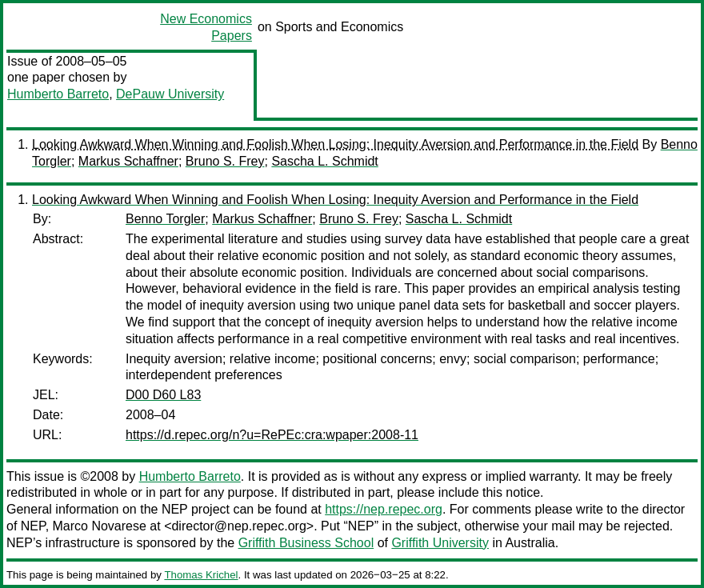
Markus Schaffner (128, 161)
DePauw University (170, 94)
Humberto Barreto (58, 94)
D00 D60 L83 (163, 395)
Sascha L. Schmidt (324, 161)
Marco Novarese (100, 526)
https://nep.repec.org (384, 509)
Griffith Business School (306, 543)
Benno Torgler (165, 219)
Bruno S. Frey (225, 161)
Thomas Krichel (201, 575)
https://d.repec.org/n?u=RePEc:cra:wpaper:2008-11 (272, 435)
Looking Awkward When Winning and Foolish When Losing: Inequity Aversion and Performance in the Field (335, 144)
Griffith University (440, 543)
